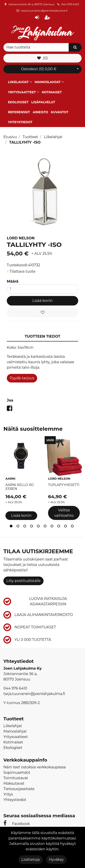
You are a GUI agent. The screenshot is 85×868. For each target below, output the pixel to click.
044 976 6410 (70, 4)
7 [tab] (53, 527)
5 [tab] (39, 527)
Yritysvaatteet (22, 92)
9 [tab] (66, 527)
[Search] (36, 47)
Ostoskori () (39, 69)
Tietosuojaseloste (19, 789)
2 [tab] (19, 527)
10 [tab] (73, 527)
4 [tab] (32, 527)
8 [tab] (60, 527)
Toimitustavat (16, 778)
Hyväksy (56, 860)
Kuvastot (59, 112)
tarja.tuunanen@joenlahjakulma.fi (44, 11)
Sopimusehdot (17, 773)
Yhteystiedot (20, 122)
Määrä (13, 281)
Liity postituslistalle (23, 581)
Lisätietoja (30, 860)
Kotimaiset (52, 92)
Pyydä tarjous (22, 378)
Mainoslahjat (48, 82)
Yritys (8, 794)
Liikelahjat (18, 82)
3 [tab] (26, 527)
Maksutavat (14, 783)
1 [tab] (12, 527)
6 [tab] (46, 527)
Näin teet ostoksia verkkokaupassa (35, 767)
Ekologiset (18, 102)
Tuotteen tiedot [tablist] (42, 336)
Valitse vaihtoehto (64, 513)
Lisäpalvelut (43, 102)
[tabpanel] (21, 479)
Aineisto (40, 112)
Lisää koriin (43, 301)
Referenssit (19, 112)
